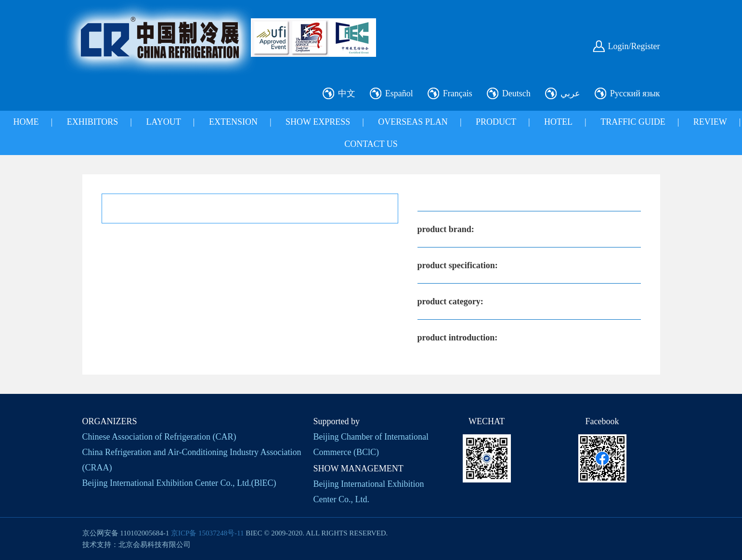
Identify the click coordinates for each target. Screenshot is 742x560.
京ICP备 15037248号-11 (208, 533)
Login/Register (634, 46)
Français (458, 93)
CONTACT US (371, 144)
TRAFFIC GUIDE (633, 122)
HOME (26, 122)
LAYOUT (163, 122)
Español (399, 93)
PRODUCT (496, 122)
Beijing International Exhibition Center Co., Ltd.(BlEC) (179, 483)
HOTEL (558, 122)
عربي (570, 93)
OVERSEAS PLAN (413, 122)
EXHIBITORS (93, 122)
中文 (347, 93)
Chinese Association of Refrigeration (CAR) (159, 437)
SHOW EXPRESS (318, 122)
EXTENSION (233, 122)
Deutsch (516, 93)
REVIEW (710, 122)
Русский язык (635, 93)
